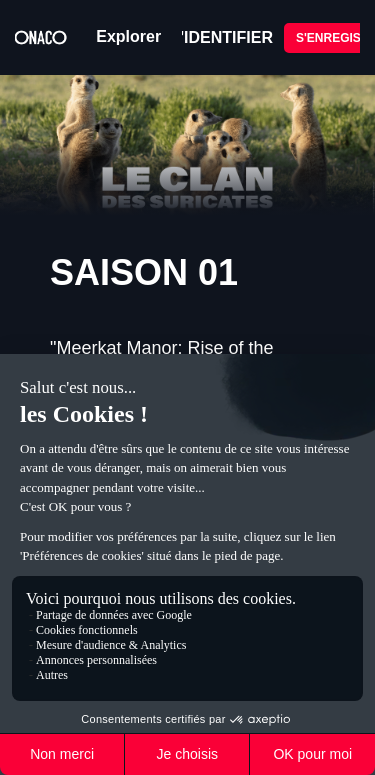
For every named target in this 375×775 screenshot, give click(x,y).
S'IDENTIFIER (221, 37)
